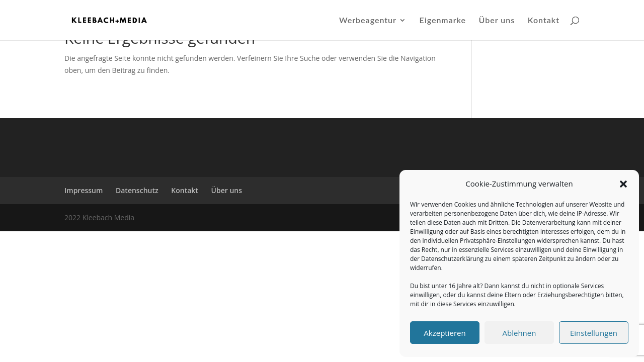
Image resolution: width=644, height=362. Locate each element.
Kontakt (544, 21)
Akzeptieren (445, 333)
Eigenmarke (442, 21)
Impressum (84, 190)
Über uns (497, 21)
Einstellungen (594, 333)
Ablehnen (519, 333)
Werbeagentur (368, 21)
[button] (623, 184)
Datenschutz (137, 190)
